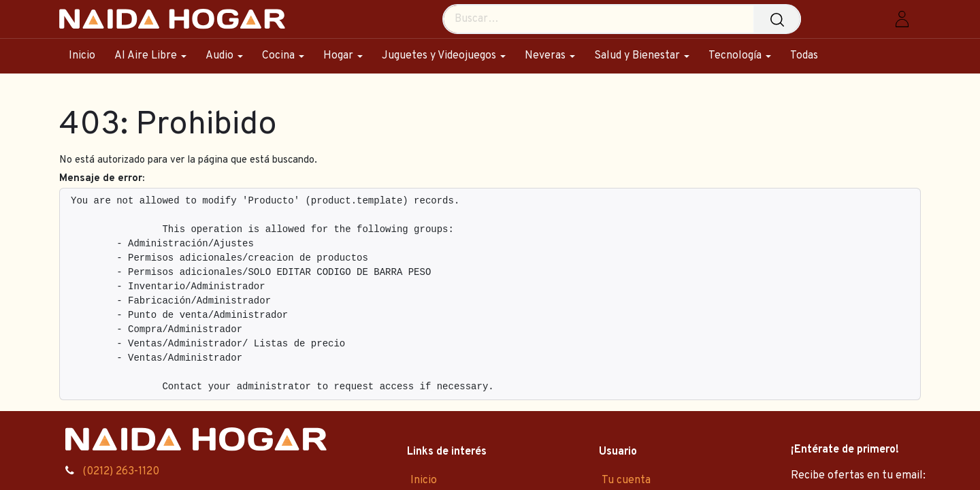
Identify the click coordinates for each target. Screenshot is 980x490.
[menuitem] (87, 56)
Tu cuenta (626, 480)
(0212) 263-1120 (121, 472)
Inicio (424, 480)
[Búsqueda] (781, 19)
